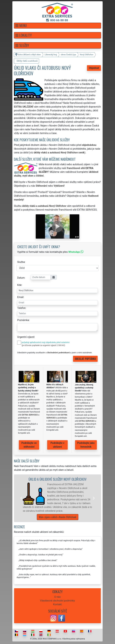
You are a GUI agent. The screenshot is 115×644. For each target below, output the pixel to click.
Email (20, 297)
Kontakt (57, 604)
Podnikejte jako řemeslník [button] (86, 445)
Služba (21, 262)
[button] (58, 26)
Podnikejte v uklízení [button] (57, 445)
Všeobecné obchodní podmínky (57, 601)
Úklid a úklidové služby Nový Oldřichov (58, 479)
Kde (19, 285)
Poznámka (23, 320)
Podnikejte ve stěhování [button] (29, 445)
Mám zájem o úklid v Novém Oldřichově (58, 517)
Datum (21, 278)
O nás (57, 597)
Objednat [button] (94, 68)
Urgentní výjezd (26, 337)
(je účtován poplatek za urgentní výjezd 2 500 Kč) (43, 345)
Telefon (21, 308)
